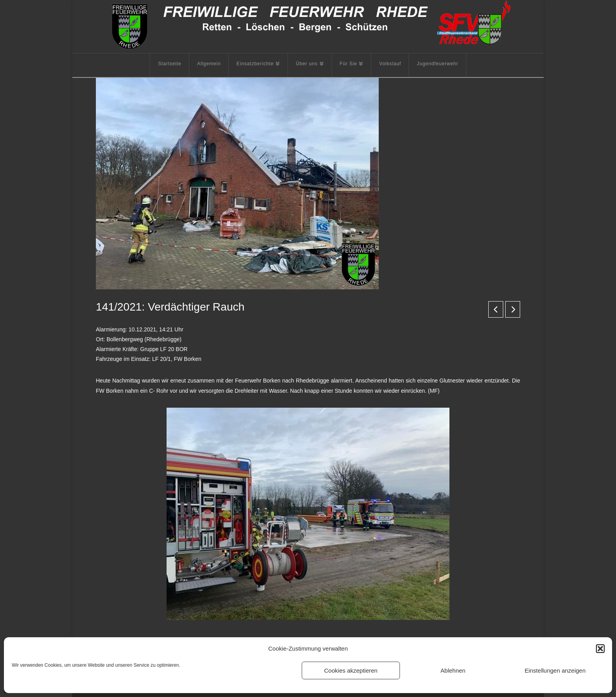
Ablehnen (453, 670)
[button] (600, 649)
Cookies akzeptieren (351, 670)
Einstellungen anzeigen (555, 670)
